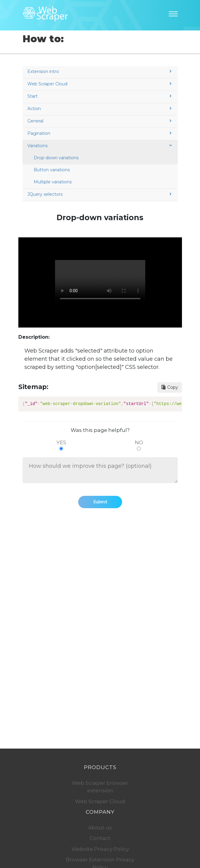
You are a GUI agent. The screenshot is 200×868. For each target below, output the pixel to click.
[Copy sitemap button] (170, 387)
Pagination (100, 133)
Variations (100, 146)
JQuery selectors (100, 194)
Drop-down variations (56, 158)
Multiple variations (53, 182)
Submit (100, 502)
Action (100, 109)
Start (100, 96)
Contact (100, 838)
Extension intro (100, 71)
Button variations (52, 170)
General (100, 121)
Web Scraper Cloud (100, 84)
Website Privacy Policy (100, 849)
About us (100, 828)
